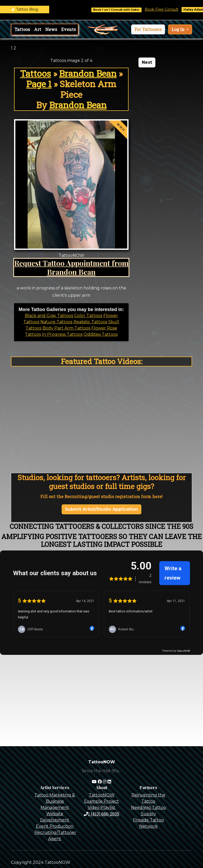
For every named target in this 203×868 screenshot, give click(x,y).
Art (38, 29)
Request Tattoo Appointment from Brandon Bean (71, 267)
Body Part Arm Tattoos (66, 328)
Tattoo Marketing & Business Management (55, 801)
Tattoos (22, 29)
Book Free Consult (166, 9)
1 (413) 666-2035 (102, 814)
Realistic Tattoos (90, 322)
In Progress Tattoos (62, 334)
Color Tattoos (88, 316)
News (51, 29)
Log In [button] (179, 29)
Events (68, 29)
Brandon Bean (88, 73)
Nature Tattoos (56, 322)
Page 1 (39, 84)
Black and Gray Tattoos (49, 316)
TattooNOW (102, 795)
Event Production (55, 826)
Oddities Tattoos (101, 334)
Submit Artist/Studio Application (102, 509)
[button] (148, 29)
